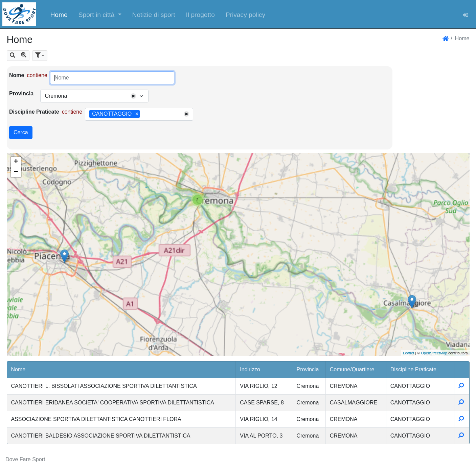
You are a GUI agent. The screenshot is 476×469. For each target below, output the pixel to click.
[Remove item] (137, 114)
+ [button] (16, 162)
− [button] (16, 172)
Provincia (21, 93)
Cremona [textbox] (56, 96)
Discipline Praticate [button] (413, 369)
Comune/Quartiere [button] (352, 369)
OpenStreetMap (434, 353)
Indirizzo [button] (250, 369)
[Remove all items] (133, 96)
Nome (17, 75)
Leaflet (409, 353)
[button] (100, 14)
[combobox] (94, 96)
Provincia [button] (308, 369)
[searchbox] (144, 114)
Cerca (21, 132)
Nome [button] (18, 369)
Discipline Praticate (34, 112)
